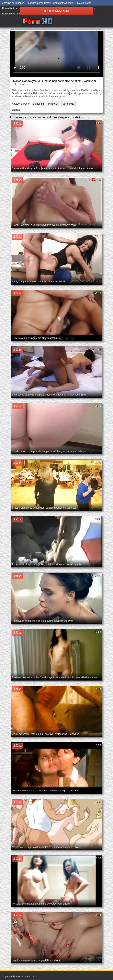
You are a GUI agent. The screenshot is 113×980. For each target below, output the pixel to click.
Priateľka (53, 104)
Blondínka (38, 104)
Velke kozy (68, 104)
